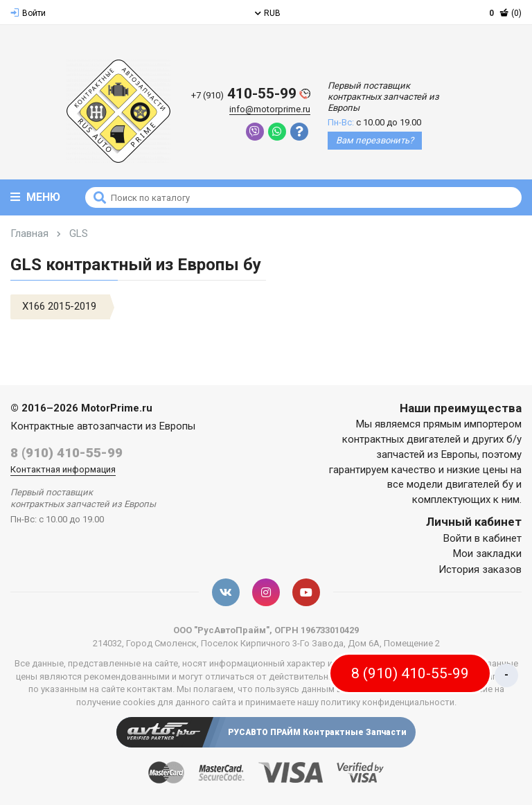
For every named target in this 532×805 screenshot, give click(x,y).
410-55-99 (251, 94)
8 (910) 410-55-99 (66, 453)
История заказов (480, 569)
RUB (268, 13)
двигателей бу (479, 484)
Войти (28, 13)
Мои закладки (487, 554)
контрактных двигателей (401, 439)
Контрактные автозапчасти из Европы (103, 426)
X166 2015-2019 (59, 306)
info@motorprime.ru (270, 109)
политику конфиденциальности (388, 702)
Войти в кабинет (482, 538)
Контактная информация (63, 469)
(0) (505, 13)
